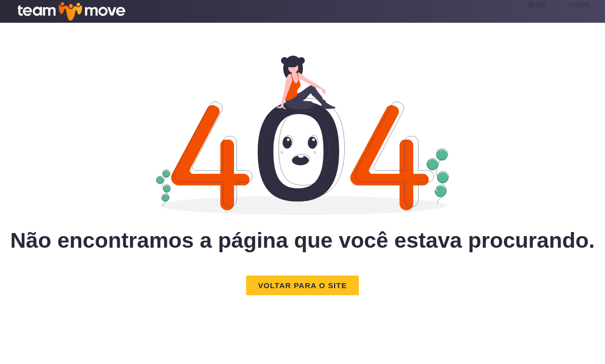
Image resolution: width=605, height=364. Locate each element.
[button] (303, 285)
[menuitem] (549, 5)
